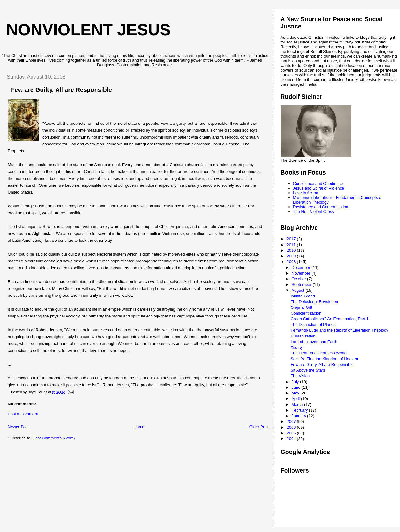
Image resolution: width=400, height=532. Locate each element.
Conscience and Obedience (318, 183)
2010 (292, 250)
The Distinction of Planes (313, 324)
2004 (292, 439)
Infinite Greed (303, 296)
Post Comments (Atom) (54, 438)
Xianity (297, 347)
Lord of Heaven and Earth (314, 342)
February (300, 410)
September (302, 284)
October (299, 279)
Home (139, 427)
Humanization (303, 336)
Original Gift (301, 307)
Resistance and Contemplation (321, 207)
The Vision (300, 376)
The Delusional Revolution (314, 302)
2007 (292, 421)
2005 (292, 433)
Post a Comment (23, 414)
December (302, 268)
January (299, 416)
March (298, 405)
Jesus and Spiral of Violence (319, 188)
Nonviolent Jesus (88, 30)
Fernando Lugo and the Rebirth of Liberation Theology (340, 330)
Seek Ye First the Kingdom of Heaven (324, 359)
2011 (292, 245)
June (297, 387)
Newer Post (18, 427)
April (296, 399)
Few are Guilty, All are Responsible (322, 365)
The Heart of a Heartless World (319, 353)
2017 (292, 239)
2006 (292, 427)
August (298, 290)
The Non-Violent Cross (314, 212)
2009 (292, 256)
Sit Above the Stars (308, 370)
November (302, 273)
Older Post (259, 427)
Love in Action (306, 193)
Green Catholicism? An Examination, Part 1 (330, 319)
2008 (292, 262)
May (296, 393)
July (296, 382)
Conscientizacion (306, 313)
